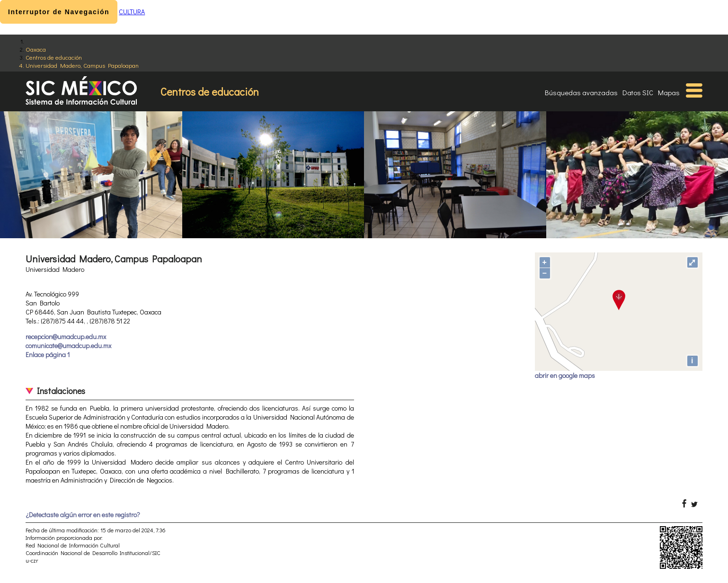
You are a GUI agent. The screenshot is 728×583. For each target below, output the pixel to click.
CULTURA (132, 12)
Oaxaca (36, 49)
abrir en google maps (565, 375)
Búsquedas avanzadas (581, 92)
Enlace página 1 (48, 354)
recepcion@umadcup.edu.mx (66, 336)
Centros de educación (54, 57)
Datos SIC (638, 92)
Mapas (669, 92)
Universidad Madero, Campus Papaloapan (82, 65)
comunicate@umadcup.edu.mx (68, 345)
